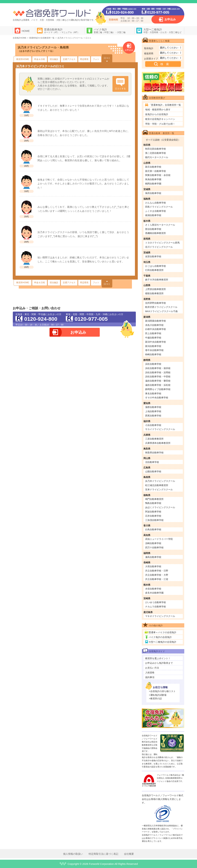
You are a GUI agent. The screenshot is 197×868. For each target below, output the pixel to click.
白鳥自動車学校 (153, 529)
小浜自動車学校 (153, 425)
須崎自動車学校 (153, 543)
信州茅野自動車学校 (156, 303)
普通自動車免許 (62, 31)
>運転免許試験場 (158, 695)
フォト (96, 59)
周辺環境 (84, 59)
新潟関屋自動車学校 (156, 321)
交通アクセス (69, 59)
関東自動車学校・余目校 (158, 175)
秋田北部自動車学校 (156, 149)
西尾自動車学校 (153, 416)
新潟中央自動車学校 (156, 342)
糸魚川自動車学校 (154, 325)
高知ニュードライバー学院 (159, 539)
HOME (26, 31)
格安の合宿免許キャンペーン (160, 119)
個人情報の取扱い (73, 854)
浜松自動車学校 (153, 364)
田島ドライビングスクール (159, 207)
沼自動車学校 (152, 462)
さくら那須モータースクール (160, 225)
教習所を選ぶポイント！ (158, 658)
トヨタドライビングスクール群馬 (162, 243)
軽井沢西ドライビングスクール (161, 307)
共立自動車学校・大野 (157, 575)
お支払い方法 (152, 668)
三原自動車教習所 (154, 439)
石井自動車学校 (153, 516)
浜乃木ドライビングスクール (160, 481)
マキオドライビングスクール (160, 616)
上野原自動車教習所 (156, 289)
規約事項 (150, 677)
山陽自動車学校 (153, 471)
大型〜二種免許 (163, 31)
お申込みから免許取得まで (159, 663)
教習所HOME (23, 59)
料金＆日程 (40, 59)
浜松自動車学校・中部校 (158, 377)
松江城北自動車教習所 (157, 485)
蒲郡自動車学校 (153, 407)
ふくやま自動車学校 (156, 211)
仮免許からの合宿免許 (157, 114)
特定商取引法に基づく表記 (103, 854)
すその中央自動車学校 (157, 398)
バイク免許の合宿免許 (160, 637)
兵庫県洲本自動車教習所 (158, 443)
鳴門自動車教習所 (154, 499)
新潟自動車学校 (153, 346)
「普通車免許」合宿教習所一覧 (165, 105)
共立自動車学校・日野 (157, 571)
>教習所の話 (155, 699)
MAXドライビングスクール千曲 (161, 311)
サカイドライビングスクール (160, 429)
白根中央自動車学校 (156, 329)
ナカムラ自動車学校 (156, 607)
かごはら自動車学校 (156, 266)
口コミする (120, 89)
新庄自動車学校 (153, 167)
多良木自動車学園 (154, 593)
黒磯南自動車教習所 (156, 233)
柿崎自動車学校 (153, 354)
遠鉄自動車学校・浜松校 (158, 385)
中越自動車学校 (153, 338)
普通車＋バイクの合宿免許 (163, 632)
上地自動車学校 (153, 411)
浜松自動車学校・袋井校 (158, 368)
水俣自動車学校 (153, 589)
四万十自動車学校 (154, 548)
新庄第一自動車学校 (156, 171)
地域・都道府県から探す (158, 110)
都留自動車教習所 (154, 293)
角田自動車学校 (153, 193)
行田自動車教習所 (154, 270)
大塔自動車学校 (153, 566)
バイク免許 (110, 31)
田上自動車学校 (153, 333)
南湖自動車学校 (153, 215)
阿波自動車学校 (153, 512)
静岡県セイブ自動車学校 (158, 389)
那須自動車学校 (153, 229)
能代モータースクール (157, 157)
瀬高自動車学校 (153, 557)
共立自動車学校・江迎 (157, 579)
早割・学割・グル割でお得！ (160, 124)
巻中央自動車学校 (154, 350)
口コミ (107, 58)
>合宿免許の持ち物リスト (162, 691)
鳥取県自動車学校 (154, 453)
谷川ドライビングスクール (159, 247)
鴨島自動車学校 (153, 503)
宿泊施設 (54, 59)
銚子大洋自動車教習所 (157, 280)
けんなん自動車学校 (156, 203)
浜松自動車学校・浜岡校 (158, 372)
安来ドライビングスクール (159, 490)
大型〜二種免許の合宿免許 (163, 642)
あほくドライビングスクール (160, 507)
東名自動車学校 (153, 394)
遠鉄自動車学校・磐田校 (158, 381)
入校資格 (150, 673)
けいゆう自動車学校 (156, 602)
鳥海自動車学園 (153, 179)
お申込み (170, 19)
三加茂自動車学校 (154, 520)
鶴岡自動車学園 (153, 184)
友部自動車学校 (153, 256)
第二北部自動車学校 (156, 153)
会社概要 (129, 854)
